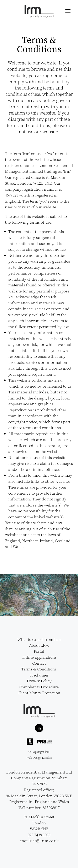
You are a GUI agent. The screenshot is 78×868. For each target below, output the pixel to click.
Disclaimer (39, 675)
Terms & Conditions (39, 669)
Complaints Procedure (39, 687)
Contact (39, 663)
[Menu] (68, 10)
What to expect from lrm (39, 639)
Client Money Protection (39, 693)
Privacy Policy (39, 681)
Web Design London (39, 758)
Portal (39, 651)
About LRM (39, 645)
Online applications (39, 657)
